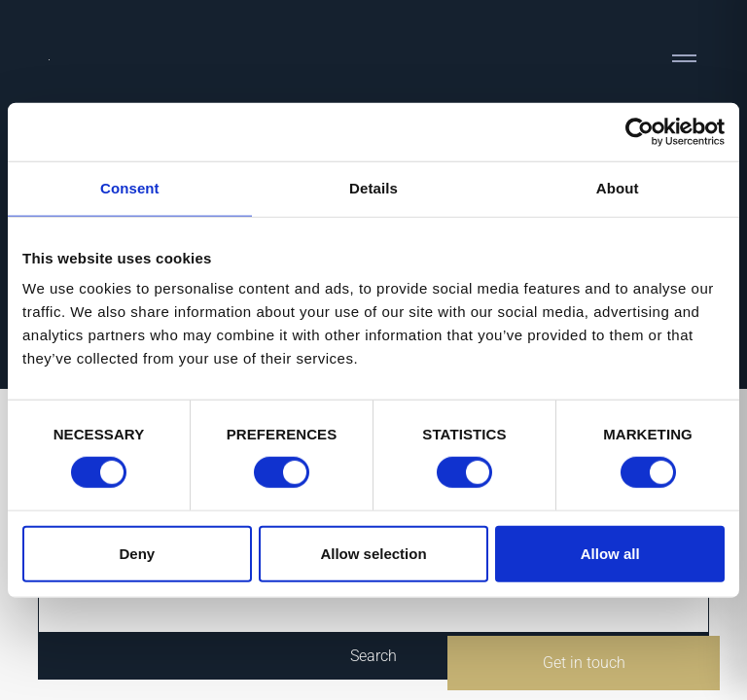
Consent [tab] (130, 188)
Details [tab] (373, 188)
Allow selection (373, 553)
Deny (137, 553)
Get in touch (584, 663)
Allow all (610, 553)
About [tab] (618, 188)
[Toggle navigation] (684, 58)
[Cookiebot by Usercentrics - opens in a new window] (640, 132)
